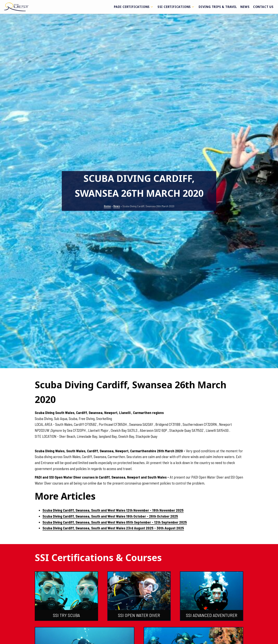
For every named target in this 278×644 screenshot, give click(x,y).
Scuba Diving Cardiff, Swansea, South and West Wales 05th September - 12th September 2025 (115, 522)
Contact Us (263, 7)
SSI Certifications (176, 7)
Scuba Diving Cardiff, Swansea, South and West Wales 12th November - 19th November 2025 (113, 510)
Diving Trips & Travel (218, 7)
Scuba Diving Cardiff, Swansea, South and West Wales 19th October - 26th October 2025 (110, 516)
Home (107, 206)
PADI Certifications (134, 7)
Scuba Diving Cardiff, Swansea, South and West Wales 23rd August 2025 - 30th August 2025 (113, 528)
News (245, 7)
